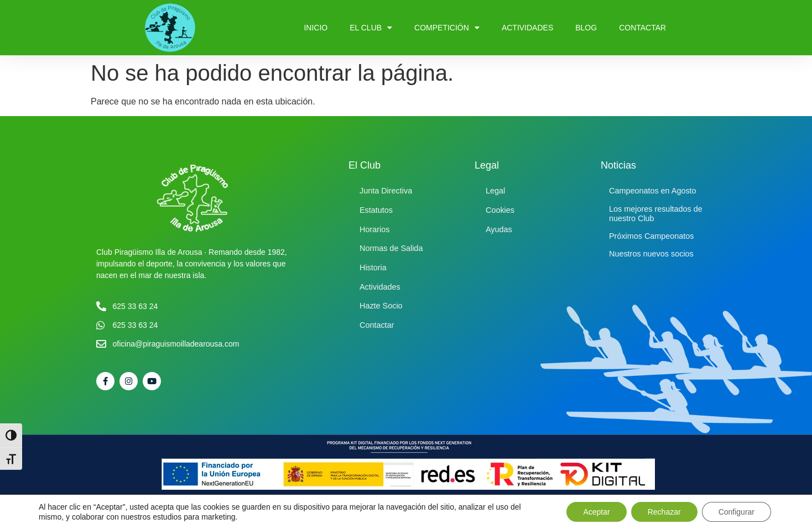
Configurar (736, 512)
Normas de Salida (391, 248)
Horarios (374, 229)
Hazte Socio (381, 306)
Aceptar (596, 512)
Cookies (500, 210)
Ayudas (499, 229)
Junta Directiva (386, 191)
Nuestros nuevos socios (651, 254)
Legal (495, 191)
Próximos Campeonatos (652, 236)
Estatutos (376, 210)
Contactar (642, 28)
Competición (447, 28)
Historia (373, 268)
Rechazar (664, 512)
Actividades (527, 28)
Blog (586, 28)
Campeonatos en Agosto (653, 191)
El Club (371, 28)
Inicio (316, 28)
